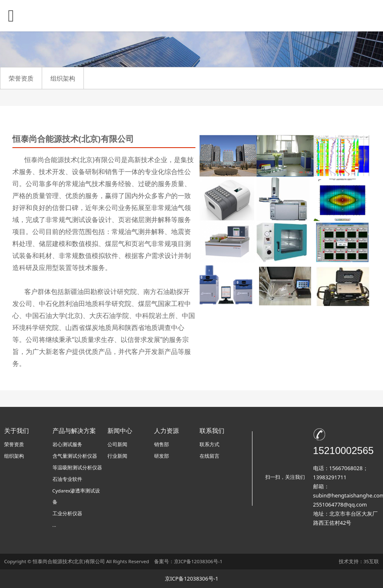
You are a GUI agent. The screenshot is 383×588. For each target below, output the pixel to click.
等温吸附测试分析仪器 (77, 467)
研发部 (162, 456)
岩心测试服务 (67, 444)
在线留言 (209, 456)
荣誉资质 (21, 78)
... (54, 525)
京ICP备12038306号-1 (198, 561)
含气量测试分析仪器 (75, 456)
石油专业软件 (67, 479)
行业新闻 (117, 456)
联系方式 (209, 444)
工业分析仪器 (67, 513)
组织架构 (63, 78)
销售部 (162, 444)
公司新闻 (117, 444)
